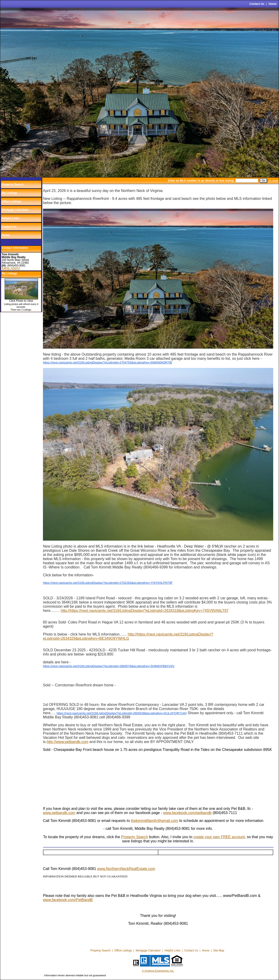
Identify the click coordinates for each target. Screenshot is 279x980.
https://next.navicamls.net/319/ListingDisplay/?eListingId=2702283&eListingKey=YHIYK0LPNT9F (108, 583)
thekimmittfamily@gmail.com (155, 821)
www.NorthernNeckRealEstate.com (126, 869)
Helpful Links (11, 218)
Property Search (13, 185)
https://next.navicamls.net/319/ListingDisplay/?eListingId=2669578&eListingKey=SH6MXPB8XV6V (109, 666)
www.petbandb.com (59, 813)
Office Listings (11, 201)
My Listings (10, 193)
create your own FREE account (219, 837)
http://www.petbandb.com (68, 742)
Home (273, 4)
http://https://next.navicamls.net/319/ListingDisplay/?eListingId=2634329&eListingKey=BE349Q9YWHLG (128, 636)
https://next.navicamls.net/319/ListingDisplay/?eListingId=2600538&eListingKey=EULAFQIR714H (122, 713)
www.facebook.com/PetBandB (68, 900)
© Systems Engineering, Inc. (158, 971)
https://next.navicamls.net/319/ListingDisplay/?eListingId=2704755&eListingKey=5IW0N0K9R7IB (107, 362)
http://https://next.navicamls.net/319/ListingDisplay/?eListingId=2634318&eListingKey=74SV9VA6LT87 (144, 611)
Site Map (219, 951)
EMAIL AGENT (11, 268)
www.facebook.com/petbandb (187, 813)
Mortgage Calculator (15, 210)
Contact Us (257, 4)
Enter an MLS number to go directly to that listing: (201, 181)
